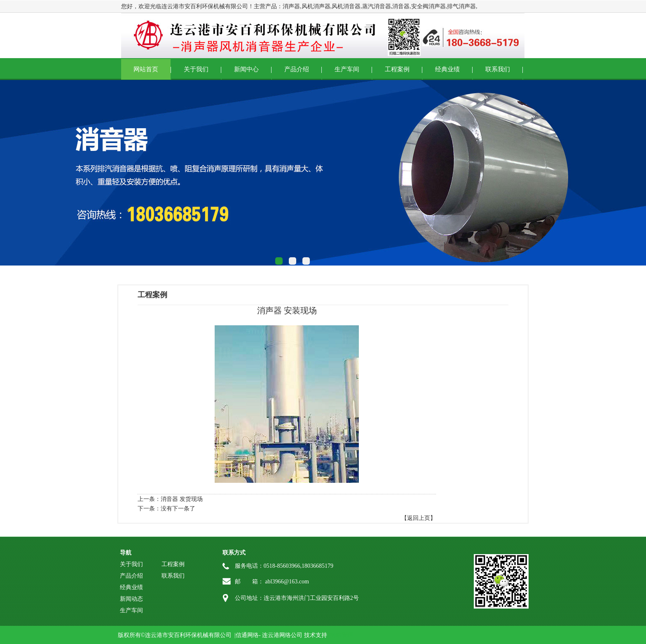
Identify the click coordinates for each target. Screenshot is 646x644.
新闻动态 (131, 599)
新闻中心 (246, 69)
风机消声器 (316, 6)
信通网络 (247, 635)
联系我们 (498, 69)
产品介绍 (297, 69)
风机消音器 (346, 6)
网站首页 (146, 69)
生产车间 (347, 69)
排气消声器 (461, 6)
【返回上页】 (419, 518)
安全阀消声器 (428, 6)
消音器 (401, 6)
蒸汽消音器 (377, 6)
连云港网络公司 (282, 635)
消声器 (291, 6)
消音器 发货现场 (182, 499)
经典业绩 (447, 69)
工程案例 (397, 69)
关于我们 (196, 69)
